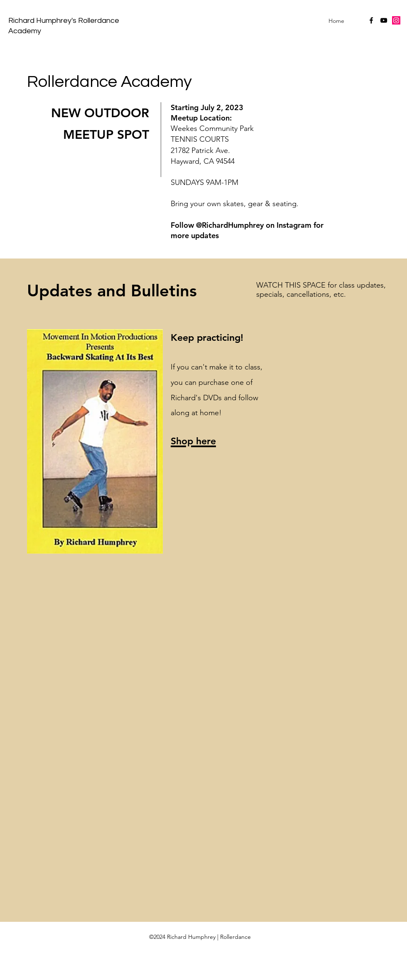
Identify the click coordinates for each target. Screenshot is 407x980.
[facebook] (371, 20)
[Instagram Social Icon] (396, 20)
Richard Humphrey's (43, 21)
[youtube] (384, 20)
